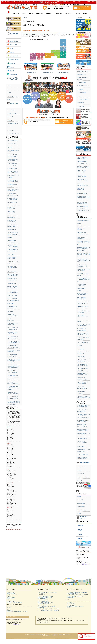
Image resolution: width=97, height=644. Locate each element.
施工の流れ (80, 96)
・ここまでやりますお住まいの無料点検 (45, 596)
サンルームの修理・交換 (82, 454)
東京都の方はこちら (31, 73)
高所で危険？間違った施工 (13, 376)
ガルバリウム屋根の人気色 (83, 342)
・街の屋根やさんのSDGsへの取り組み (14, 603)
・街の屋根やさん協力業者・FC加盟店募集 (74, 607)
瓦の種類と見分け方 (12, 283)
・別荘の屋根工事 (40, 608)
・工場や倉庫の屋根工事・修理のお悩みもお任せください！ (49, 609)
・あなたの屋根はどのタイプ (72, 594)
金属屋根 (9, 93)
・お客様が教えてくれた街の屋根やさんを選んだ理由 (17, 612)
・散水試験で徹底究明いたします (44, 599)
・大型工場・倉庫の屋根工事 (43, 605)
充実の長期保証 (81, 103)
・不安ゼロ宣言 (9, 596)
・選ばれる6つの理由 (10, 594)
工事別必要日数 (81, 349)
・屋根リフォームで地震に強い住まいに (45, 603)
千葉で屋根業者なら (82, 507)
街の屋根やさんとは (82, 75)
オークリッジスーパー (12, 130)
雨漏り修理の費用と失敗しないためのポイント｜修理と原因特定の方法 (84, 255)
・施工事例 (8, 608)
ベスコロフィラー (81, 474)
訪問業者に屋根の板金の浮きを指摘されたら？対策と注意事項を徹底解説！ (84, 198)
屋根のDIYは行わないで (12, 379)
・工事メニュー (40, 594)
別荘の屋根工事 (81, 446)
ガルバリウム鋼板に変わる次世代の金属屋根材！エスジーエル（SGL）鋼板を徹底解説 (14, 366)
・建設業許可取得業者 (70, 604)
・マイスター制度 (10, 600)
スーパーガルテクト (12, 110)
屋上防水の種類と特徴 (12, 168)
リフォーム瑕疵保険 (82, 93)
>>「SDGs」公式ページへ (11, 528)
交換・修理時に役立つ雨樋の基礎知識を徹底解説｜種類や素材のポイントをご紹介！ (14, 403)
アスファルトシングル (12, 96)
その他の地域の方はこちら (64, 73)
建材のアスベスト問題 (12, 296)
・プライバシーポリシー (71, 605)
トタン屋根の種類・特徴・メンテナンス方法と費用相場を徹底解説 (84, 280)
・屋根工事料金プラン (41, 595)
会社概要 (79, 497)
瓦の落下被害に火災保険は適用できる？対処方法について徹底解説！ (84, 243)
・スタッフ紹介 (69, 603)
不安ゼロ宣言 (80, 89)
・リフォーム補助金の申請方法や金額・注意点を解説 (48, 610)
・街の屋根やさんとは (11, 592)
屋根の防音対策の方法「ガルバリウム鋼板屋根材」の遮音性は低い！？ (84, 260)
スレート (9, 86)
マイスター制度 (81, 106)
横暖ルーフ (10, 120)
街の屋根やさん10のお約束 (83, 86)
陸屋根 (9, 99)
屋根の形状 (10, 238)
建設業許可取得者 (81, 503)
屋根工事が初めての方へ (82, 71)
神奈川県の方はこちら (48, 73)
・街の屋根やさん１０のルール (12, 595)
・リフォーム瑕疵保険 (11, 597)
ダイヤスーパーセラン (82, 467)
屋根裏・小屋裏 (11, 254)
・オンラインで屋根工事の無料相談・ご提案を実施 (76, 592)
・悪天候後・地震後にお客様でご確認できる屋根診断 (77, 595)
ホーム (24, 18)
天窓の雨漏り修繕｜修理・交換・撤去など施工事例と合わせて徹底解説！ (14, 388)
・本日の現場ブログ (10, 610)
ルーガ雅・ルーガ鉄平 (12, 113)
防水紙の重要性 (11, 304)
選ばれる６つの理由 (82, 82)
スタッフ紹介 (80, 500)
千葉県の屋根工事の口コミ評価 (84, 211)
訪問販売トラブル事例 (82, 193)
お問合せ (79, 513)
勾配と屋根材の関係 (12, 271)
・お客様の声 (9, 609)
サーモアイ (80, 470)
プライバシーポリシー (82, 510)
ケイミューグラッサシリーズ (13, 134)
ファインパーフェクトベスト (83, 477)
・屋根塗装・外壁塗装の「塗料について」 (74, 596)
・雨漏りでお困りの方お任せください (44, 597)
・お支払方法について (11, 601)
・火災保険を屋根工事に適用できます (44, 604)
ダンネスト (80, 481)
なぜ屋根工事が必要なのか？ (83, 221)
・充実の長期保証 (10, 599)
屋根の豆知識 (10, 311)
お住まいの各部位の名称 (13, 141)
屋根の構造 (10, 147)
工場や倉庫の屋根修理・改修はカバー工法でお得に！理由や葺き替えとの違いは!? (84, 416)
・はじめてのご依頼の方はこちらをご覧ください (47, 592)
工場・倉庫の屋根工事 (82, 438)
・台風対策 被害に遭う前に (43, 600)
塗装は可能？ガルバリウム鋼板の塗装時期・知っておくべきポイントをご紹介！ (14, 361)
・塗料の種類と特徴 (70, 597)
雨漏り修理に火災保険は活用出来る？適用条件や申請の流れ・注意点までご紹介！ (84, 249)
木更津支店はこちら (86, 564)
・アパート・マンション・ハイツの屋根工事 (46, 606)
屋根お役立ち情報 (81, 357)
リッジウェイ (10, 127)
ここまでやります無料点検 (83, 99)
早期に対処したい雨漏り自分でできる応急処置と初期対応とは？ (84, 398)
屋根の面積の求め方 (12, 230)
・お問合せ (68, 608)
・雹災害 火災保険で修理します (44, 601)
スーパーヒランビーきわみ (13, 123)
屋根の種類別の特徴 (12, 144)
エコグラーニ (10, 117)
